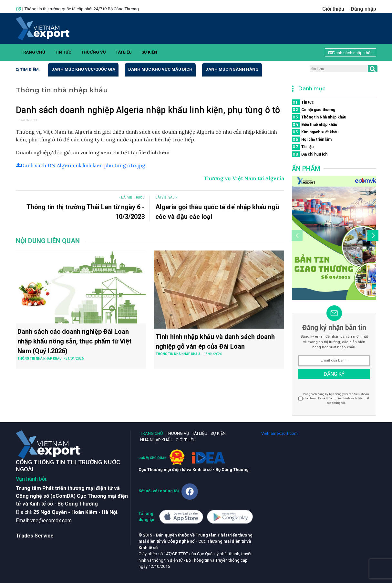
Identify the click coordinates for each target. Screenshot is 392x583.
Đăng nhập (363, 9)
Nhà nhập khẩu (156, 440)
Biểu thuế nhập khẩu (315, 125)
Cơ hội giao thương (314, 110)
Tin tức (63, 52)
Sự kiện (149, 52)
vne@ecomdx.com (51, 521)
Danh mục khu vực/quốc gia (83, 69)
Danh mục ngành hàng (232, 69)
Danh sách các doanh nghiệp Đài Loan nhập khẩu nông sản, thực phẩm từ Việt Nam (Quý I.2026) (74, 341)
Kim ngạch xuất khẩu (315, 132)
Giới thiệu (333, 9)
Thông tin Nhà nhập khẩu (319, 117)
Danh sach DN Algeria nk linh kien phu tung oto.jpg (81, 165)
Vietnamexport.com (279, 433)
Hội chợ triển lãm (312, 139)
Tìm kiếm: (28, 70)
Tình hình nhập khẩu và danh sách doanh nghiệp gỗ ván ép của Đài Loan (215, 342)
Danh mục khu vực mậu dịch (160, 69)
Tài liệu (124, 52)
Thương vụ (93, 52)
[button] (372, 236)
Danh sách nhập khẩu (351, 53)
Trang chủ (33, 52)
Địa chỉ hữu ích (310, 154)
